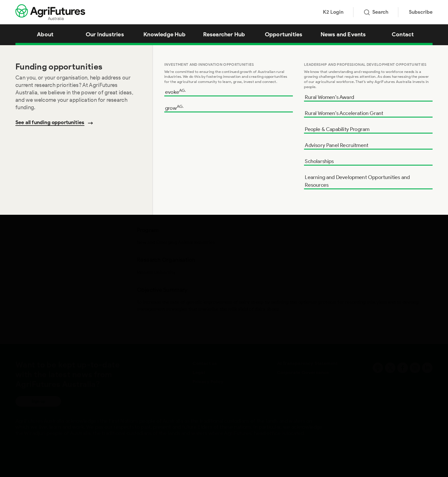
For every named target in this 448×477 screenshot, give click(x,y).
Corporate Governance (303, 372)
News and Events (343, 34)
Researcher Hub (224, 34)
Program (25, 57)
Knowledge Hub (164, 34)
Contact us (205, 363)
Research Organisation (41, 75)
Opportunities (284, 34)
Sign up (38, 401)
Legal (199, 372)
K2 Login (333, 12)
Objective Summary (38, 94)
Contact (403, 34)
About (45, 34)
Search (376, 12)
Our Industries (105, 34)
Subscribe (421, 12)
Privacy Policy (208, 382)
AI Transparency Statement (307, 363)
